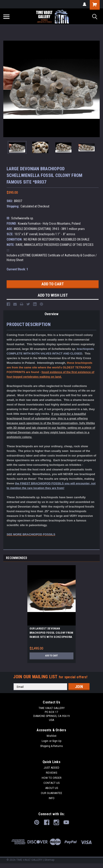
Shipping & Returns (51, 746)
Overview (51, 314)
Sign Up (57, 741)
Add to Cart (51, 656)
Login (45, 741)
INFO (52, 798)
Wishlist (51, 736)
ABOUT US (52, 788)
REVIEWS (51, 773)
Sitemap (49, 860)
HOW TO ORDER (52, 778)
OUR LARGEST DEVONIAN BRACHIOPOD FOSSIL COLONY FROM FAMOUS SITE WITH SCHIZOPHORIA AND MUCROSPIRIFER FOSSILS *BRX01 (51, 633)
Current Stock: (17, 269)
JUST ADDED (51, 768)
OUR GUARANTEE (51, 793)
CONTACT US (51, 783)
